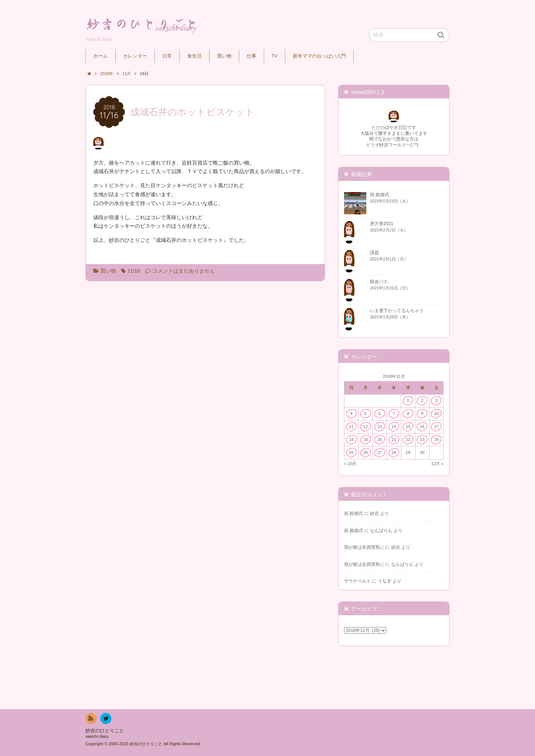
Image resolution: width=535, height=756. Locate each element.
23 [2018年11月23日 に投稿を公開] (422, 439)
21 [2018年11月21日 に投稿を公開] (394, 439)
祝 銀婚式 (354, 513)
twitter (106, 720)
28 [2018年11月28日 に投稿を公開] (394, 452)
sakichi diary (97, 736)
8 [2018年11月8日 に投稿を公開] (408, 413)
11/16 (134, 271)
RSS (90, 720)
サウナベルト (357, 581)
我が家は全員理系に (364, 547)
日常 (167, 56)
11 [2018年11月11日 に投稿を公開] (351, 426)
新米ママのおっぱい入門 (319, 56)
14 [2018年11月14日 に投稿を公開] (394, 426)
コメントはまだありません (184, 271)
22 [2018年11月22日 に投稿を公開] (408, 439)
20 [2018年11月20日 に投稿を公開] (380, 439)
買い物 (224, 56)
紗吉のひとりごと (105, 731)
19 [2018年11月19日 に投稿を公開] (365, 439)
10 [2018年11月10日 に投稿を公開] (436, 413)
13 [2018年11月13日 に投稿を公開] (380, 426)
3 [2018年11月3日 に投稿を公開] (436, 400)
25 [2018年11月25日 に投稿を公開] (351, 452)
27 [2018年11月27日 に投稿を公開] (380, 452)
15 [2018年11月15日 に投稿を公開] (408, 426)
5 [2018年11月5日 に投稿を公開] (366, 413)
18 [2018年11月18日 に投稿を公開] (351, 439)
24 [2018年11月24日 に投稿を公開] (436, 439)
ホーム (100, 56)
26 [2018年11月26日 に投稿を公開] (365, 452)
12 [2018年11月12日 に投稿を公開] (365, 426)
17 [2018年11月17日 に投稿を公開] (436, 426)
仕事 (252, 56)
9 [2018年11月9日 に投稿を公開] (422, 413)
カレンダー (135, 56)
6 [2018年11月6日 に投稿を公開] (380, 413)
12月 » (437, 464)
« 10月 (351, 464)
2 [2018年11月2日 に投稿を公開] (422, 400)
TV (275, 56)
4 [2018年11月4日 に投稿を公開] (351, 413)
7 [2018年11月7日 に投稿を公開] (394, 413)
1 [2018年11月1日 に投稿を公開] (408, 400)
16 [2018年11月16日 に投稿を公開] (422, 426)
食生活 (194, 56)
